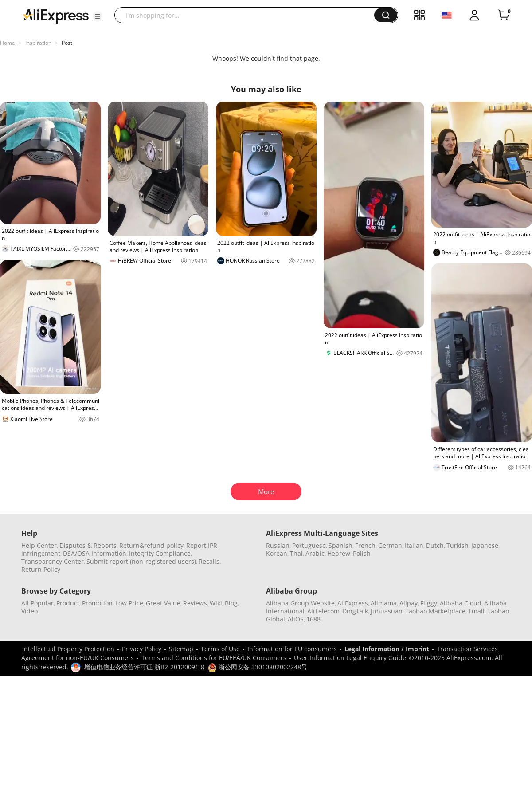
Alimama (384, 603)
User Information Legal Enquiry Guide (350, 658)
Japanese (485, 545)
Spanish (340, 545)
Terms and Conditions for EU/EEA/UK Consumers (214, 658)
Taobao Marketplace (435, 611)
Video (29, 611)
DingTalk (355, 611)
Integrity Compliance (160, 553)
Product (68, 603)
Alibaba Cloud (461, 603)
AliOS (296, 619)
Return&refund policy (151, 545)
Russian (278, 545)
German (390, 545)
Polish (362, 553)
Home (8, 43)
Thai (296, 553)
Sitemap (181, 649)
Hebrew (339, 553)
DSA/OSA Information (95, 553)
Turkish (458, 545)
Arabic (315, 553)
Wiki (216, 603)
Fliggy (429, 603)
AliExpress (353, 603)
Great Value (163, 603)
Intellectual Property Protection (68, 649)
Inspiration (38, 43)
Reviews (195, 603)
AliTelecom (323, 611)
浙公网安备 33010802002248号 (258, 667)
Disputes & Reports (88, 545)
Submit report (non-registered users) (141, 561)
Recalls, (210, 561)
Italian (414, 545)
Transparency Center (53, 561)
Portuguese (309, 545)
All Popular (37, 603)
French (365, 545)
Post (67, 43)
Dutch (435, 545)
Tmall (476, 611)
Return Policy (41, 569)
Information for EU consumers (292, 649)
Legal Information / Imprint (387, 649)
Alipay (409, 603)
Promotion (97, 603)
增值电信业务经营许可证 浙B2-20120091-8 (144, 667)
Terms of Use (220, 649)
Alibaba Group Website (300, 603)
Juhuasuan (387, 611)
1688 (313, 619)
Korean (277, 553)
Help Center (39, 545)
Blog (231, 603)
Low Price (129, 603)
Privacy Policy (142, 649)
